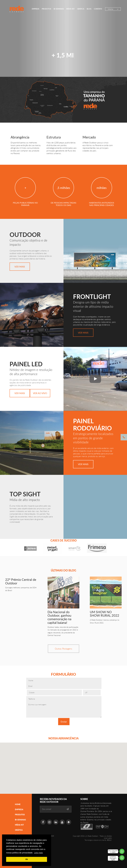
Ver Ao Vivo (40, 393)
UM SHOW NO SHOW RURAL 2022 (105, 614)
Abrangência (20, 137)
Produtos (46, 9)
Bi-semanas (59, 9)
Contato (98, 9)
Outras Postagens (63, 649)
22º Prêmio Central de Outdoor (21, 581)
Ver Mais (20, 267)
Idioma (110, 9)
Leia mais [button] (38, 853)
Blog (89, 9)
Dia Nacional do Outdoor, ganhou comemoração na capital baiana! (59, 617)
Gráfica (81, 9)
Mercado (89, 137)
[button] (71, 771)
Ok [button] (27, 859)
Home (18, 804)
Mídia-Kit (70, 9)
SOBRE (84, 799)
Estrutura (54, 137)
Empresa (36, 9)
